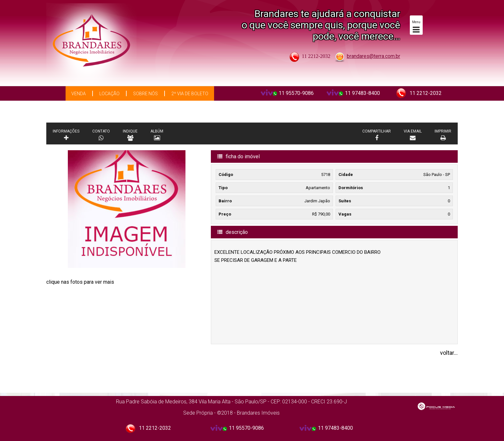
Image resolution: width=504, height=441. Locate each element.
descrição (233, 232)
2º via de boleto (190, 94)
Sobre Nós (145, 94)
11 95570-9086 (296, 93)
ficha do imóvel (239, 156)
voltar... (449, 353)
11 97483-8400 (362, 93)
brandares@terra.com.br (373, 56)
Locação (109, 94)
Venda (79, 94)
